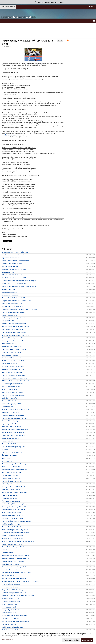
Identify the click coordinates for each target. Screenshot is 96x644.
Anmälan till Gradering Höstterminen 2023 (14, 418)
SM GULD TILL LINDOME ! (10, 292)
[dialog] (48, 637)
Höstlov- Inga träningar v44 (10, 484)
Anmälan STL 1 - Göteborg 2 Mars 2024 (14, 395)
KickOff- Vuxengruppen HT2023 (11, 427)
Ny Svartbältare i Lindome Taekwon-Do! (14, 510)
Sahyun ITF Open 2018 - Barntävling (12, 590)
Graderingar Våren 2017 (9, 624)
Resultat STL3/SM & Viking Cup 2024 (13, 369)
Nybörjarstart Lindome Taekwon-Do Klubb (14, 470)
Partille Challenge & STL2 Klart (11, 598)
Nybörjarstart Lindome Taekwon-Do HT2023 (15, 430)
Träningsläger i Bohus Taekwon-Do (12, 544)
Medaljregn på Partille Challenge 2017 (13, 627)
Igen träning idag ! (7, 441)
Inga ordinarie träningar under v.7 (12, 258)
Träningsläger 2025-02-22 (10, 315)
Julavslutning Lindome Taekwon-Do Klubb (15, 616)
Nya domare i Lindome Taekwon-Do (13, 518)
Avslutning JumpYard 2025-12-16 (12, 264)
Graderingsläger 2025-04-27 (10, 295)
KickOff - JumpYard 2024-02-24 (11, 387)
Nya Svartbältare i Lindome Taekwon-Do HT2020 (16, 573)
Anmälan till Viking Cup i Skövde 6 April (14, 312)
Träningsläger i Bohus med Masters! (13, 535)
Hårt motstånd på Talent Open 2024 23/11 (14, 332)
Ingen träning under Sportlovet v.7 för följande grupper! (18, 541)
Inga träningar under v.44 (9, 424)
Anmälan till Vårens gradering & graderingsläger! (16, 521)
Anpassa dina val (8, 640)
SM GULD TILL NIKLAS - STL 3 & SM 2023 (14, 435)
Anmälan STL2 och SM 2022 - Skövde (13, 527)
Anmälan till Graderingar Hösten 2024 (13, 338)
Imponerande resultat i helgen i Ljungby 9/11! (15, 335)
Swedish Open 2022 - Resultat (11, 478)
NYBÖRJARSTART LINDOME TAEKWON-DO (15, 493)
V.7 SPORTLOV (6, 458)
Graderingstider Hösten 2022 (11, 475)
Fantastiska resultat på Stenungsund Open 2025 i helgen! (19, 281)
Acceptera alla (87, 640)
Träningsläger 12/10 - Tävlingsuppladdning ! (15, 284)
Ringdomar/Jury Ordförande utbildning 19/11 (15, 410)
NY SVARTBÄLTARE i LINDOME (11, 584)
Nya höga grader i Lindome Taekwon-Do (14, 432)
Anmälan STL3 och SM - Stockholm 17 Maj (15, 298)
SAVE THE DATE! (7, 461)
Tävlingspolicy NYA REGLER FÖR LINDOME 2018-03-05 (18, 596)
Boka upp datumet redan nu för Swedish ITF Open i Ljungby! (20, 286)
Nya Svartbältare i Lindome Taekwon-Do (14, 578)
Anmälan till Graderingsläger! (11, 421)
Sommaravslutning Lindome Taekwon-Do (14, 593)
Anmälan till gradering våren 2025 (12, 304)
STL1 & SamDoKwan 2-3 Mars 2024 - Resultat (15, 381)
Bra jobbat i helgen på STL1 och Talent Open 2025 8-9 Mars (19, 309)
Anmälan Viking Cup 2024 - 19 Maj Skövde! (15, 378)
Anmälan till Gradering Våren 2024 (12, 372)
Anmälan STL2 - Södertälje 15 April (12, 452)
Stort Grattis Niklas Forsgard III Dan (12, 358)
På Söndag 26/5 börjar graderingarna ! (13, 367)
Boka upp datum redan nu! (10, 355)
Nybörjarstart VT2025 (8, 321)
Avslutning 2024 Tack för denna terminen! (14, 324)
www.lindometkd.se (8, 135)
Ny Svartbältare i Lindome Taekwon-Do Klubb (15, 556)
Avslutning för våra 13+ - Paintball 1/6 (13, 361)
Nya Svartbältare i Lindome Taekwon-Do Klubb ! (16, 326)
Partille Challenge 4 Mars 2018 (11, 601)
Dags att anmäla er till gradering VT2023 (14, 447)
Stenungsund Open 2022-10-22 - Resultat (14, 487)
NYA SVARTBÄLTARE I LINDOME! (12, 472)
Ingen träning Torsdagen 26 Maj (11, 513)
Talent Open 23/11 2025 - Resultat (12, 275)
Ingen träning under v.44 (9, 344)
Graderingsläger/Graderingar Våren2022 (14, 507)
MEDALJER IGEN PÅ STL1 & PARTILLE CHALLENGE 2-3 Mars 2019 (21, 581)
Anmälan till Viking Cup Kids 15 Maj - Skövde (15, 530)
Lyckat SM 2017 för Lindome (10, 618)
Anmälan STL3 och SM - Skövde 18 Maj (14, 375)
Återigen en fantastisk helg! (10, 455)
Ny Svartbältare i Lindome (10, 613)
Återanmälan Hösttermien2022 (11, 501)
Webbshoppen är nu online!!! (11, 564)
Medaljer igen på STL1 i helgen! (11, 524)
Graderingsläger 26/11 (9, 407)
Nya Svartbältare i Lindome (10, 266)
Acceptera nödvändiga (71, 640)
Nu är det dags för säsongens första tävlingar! (16, 318)
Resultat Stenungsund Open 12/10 (12, 347)
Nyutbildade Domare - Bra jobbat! (12, 352)
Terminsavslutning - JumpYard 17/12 (13, 329)
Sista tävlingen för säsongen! (11, 438)
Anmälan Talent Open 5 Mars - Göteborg (14, 464)
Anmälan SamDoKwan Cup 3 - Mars (13, 392)
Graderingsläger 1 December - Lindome (14, 341)
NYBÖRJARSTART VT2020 (10, 576)
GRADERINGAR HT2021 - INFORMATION (14, 561)
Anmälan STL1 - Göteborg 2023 (11, 467)
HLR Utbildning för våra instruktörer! (13, 384)
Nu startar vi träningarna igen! (11, 570)
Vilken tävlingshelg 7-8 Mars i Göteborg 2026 (15, 252)
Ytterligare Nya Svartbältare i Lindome (13, 610)
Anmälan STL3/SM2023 (9, 444)
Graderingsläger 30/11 (9, 272)
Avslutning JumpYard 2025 (10, 289)
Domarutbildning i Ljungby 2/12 (11, 404)
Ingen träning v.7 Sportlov (9, 389)
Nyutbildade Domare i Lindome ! (12, 490)
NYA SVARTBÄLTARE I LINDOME (11, 364)
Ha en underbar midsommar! (10, 495)
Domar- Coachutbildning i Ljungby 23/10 (14, 567)
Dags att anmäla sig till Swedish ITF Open (14, 349)
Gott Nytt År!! (6, 550)
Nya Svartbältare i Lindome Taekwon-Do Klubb (16, 621)
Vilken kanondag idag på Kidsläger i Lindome (15, 533)
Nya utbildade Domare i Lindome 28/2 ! (14, 255)
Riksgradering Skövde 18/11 (10, 412)
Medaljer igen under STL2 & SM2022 (13, 515)
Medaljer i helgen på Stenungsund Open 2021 (15, 558)
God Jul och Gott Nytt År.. (9, 398)
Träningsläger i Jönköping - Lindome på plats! (16, 261)
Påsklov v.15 (6, 450)
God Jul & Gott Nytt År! (9, 553)
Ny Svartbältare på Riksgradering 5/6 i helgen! (15, 504)
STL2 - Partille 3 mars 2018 (10, 604)
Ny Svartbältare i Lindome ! (10, 498)
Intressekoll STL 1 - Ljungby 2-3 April (13, 538)
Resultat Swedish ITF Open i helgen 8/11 (14, 278)
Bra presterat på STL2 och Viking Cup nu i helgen (16, 301)
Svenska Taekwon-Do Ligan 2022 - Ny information (17, 547)
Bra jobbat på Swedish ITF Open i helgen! (14, 415)
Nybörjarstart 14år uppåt (9, 607)
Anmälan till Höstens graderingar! (12, 481)
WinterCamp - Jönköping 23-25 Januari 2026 (15, 269)
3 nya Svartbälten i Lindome (10, 401)
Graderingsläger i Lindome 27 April (12, 306)
